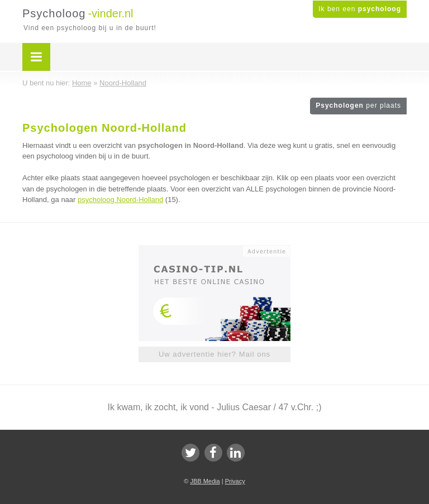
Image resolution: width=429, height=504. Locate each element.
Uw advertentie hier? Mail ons (214, 354)
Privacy (235, 481)
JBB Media (205, 481)
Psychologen (358, 105)
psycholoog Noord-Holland (120, 200)
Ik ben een (360, 9)
